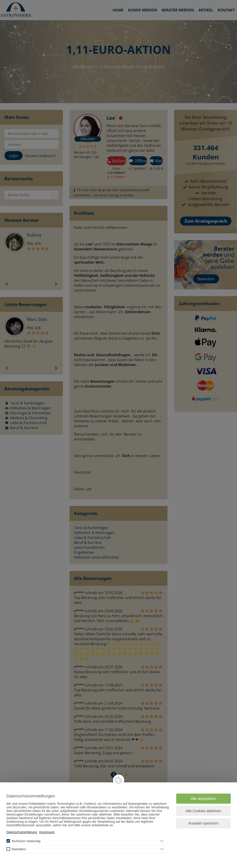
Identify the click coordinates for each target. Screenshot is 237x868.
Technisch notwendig (26, 841)
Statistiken (18, 849)
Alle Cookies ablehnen (203, 811)
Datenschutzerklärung (22, 832)
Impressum (47, 832)
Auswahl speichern (203, 823)
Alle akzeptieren (203, 799)
